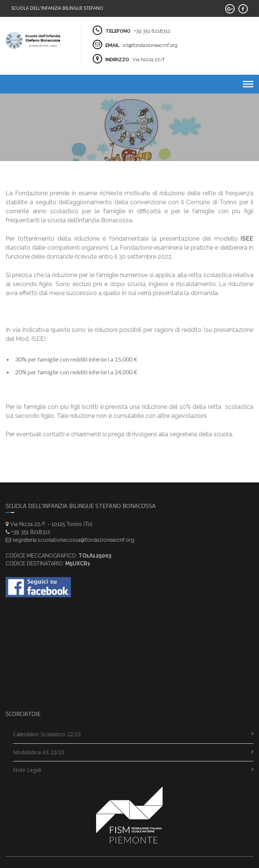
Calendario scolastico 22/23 (47, 734)
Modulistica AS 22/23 (39, 752)
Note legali (27, 770)
